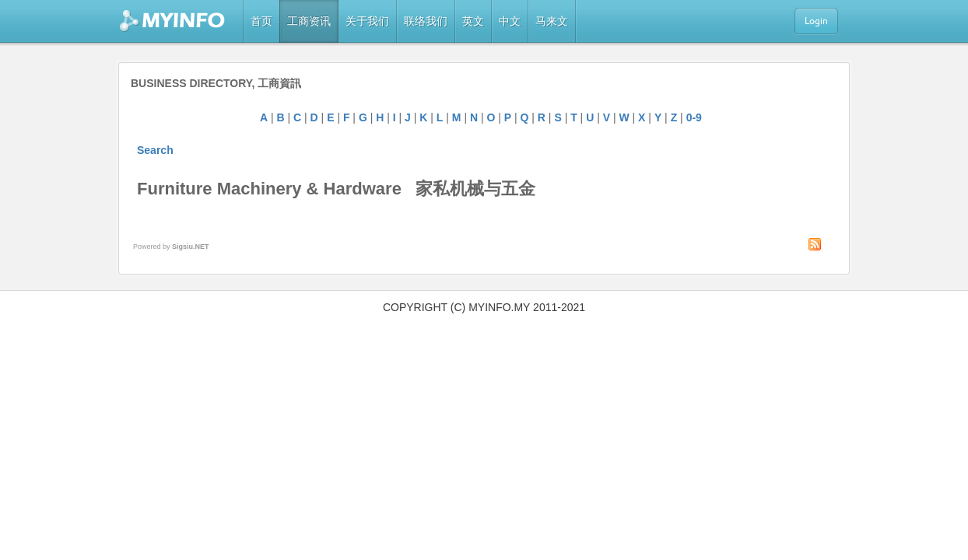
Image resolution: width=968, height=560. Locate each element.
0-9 (694, 117)
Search (155, 150)
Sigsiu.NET (191, 247)
